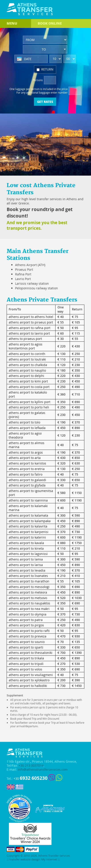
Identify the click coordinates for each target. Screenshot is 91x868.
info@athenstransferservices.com (43, 770)
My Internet (49, 859)
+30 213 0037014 (31, 766)
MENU (12, 23)
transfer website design (25, 859)
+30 (31, 778)
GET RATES (45, 102)
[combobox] (45, 49)
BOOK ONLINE (50, 23)
